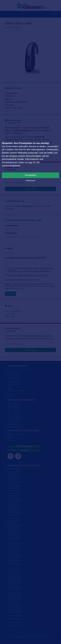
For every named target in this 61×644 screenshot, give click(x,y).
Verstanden (30, 175)
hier (31, 162)
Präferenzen (30, 181)
